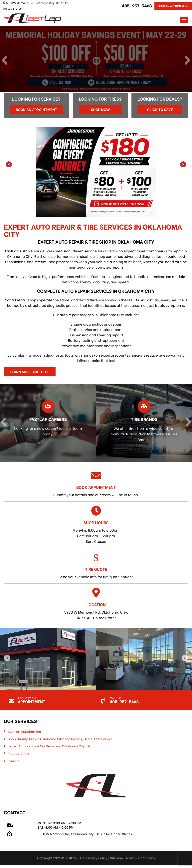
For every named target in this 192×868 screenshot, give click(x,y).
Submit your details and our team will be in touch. (96, 484)
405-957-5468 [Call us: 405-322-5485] (137, 5)
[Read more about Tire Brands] (141, 423)
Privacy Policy (97, 858)
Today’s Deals (18, 753)
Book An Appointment (173, 6)
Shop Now (100, 109)
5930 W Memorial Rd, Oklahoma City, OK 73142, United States (96, 604)
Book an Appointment (36, 109)
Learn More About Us (30, 371)
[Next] (188, 61)
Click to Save (160, 109)
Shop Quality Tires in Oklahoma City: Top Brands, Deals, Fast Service (60, 739)
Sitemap (116, 858)
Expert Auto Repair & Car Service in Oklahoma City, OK (49, 746)
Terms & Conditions (140, 858)
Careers (14, 761)
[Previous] (4, 61)
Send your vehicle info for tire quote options (96, 566)
